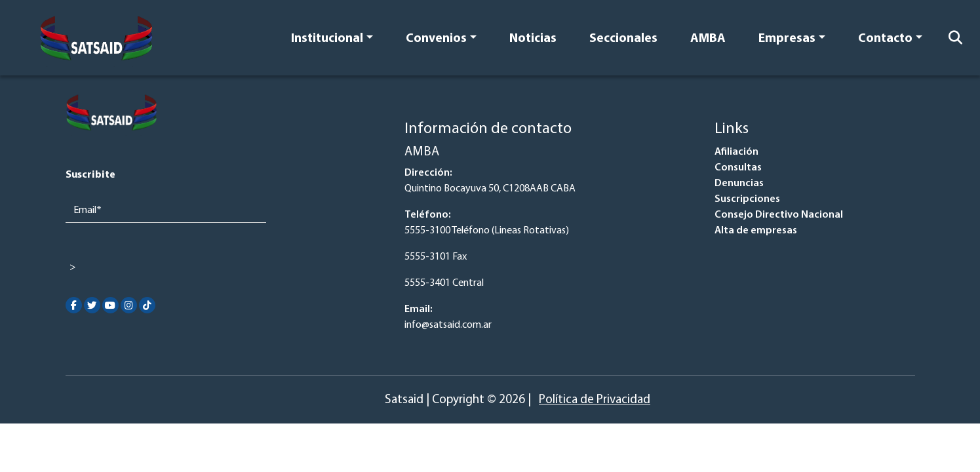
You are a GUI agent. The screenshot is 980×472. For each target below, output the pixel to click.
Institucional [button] (327, 39)
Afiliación (736, 152)
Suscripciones (747, 199)
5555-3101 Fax (436, 257)
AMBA (708, 39)
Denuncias (739, 184)
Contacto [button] (885, 39)
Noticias (533, 39)
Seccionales (623, 39)
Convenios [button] (436, 39)
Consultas (738, 168)
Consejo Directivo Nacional (779, 215)
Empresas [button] (787, 39)
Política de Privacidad (595, 400)
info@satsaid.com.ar (448, 325)
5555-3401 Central (444, 283)
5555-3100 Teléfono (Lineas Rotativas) (487, 231)
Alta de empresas (756, 231)
